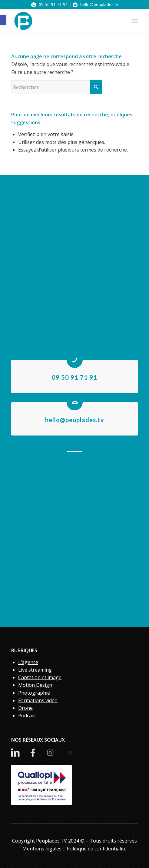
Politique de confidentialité (97, 849)
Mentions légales (42, 849)
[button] (3, 20)
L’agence (28, 662)
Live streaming (35, 670)
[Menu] (135, 21)
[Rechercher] (57, 87)
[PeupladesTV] (62, 21)
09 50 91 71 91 (50, 4)
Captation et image (40, 677)
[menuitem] (135, 21)
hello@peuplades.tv (95, 4)
